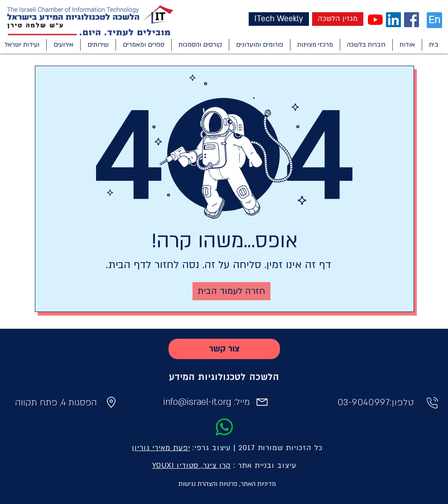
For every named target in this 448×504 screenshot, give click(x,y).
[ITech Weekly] (279, 19)
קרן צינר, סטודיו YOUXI (192, 466)
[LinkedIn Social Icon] (393, 20)
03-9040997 (364, 403)
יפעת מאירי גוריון (161, 448)
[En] (434, 20)
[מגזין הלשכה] (338, 19)
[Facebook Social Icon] (412, 20)
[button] (407, 45)
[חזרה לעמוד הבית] (231, 291)
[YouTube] (375, 20)
